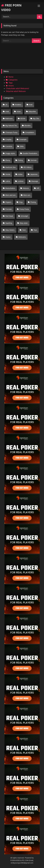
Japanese (34, 174)
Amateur (18, 105)
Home (11, 77)
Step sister (24, 223)
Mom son (27, 195)
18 (6, 105)
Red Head (9, 216)
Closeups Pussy (11, 132)
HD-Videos (27, 167)
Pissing (33, 202)
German (34, 160)
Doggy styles (10, 153)
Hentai (8, 174)
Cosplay (8, 139)
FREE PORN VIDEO (11, 8)
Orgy (21, 202)
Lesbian (21, 181)
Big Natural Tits (11, 126)
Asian (19, 111)
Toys (35, 230)
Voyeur (8, 237)
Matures (26, 188)
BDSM (23, 118)
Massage (35, 181)
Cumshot (9, 146)
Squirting (9, 223)
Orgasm (8, 202)
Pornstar (9, 209)
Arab (7, 111)
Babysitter (32, 111)
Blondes (28, 126)
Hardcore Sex (11, 167)
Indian (20, 174)
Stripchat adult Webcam (16, 91)
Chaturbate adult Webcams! (17, 88)
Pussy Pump (24, 209)
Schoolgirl (24, 216)
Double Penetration (30, 153)
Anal (31, 105)
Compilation (30, 132)
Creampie (23, 139)
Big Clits (36, 118)
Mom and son (11, 195)
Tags (11, 83)
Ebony (8, 160)
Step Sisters (10, 230)
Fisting (20, 160)
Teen (24, 230)
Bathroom (9, 118)
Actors (11, 86)
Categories (13, 80)
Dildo (22, 146)
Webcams (22, 237)
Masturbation (10, 188)
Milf (38, 188)
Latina (8, 181)
